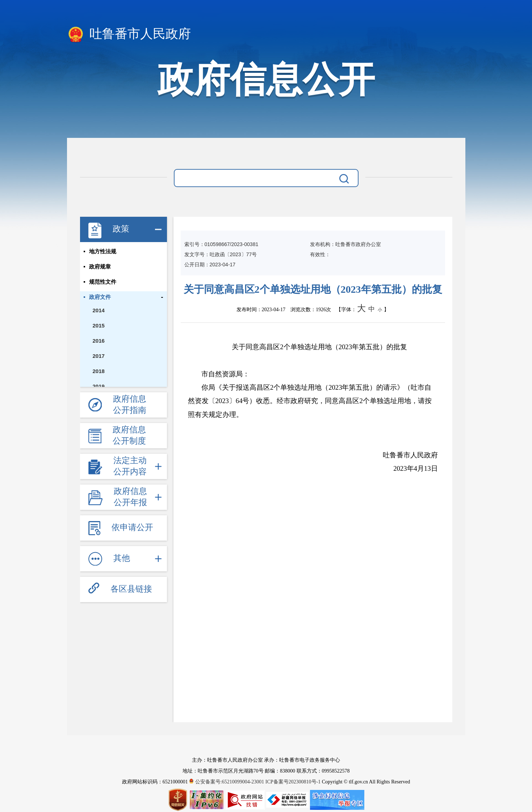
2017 (99, 356)
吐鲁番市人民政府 (129, 34)
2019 (99, 386)
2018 (99, 371)
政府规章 (100, 267)
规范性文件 (103, 282)
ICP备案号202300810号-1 (293, 782)
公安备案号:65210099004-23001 (227, 782)
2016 (99, 341)
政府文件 (100, 297)
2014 (99, 310)
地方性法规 (103, 251)
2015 (99, 325)
